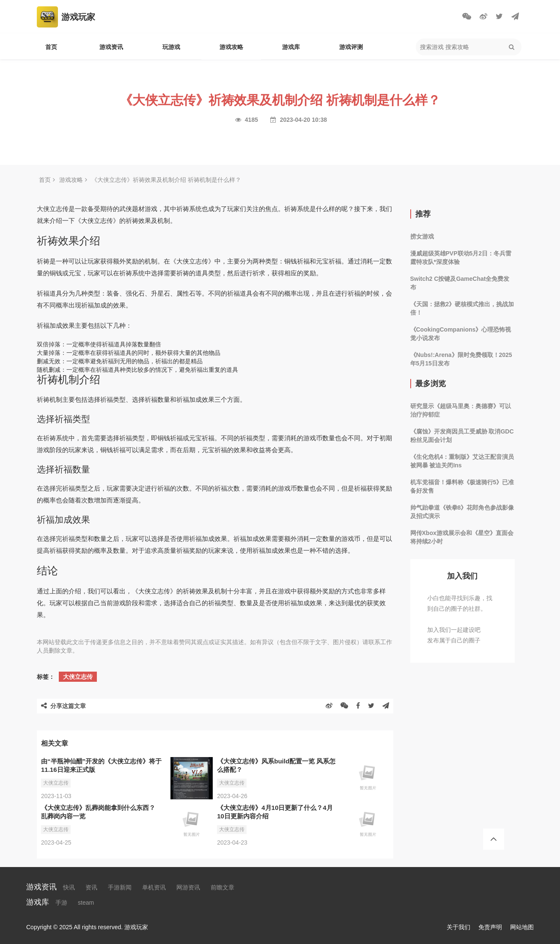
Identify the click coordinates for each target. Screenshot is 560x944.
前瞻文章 (222, 887)
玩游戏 (171, 47)
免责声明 (490, 927)
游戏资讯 (111, 47)
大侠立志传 (78, 677)
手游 (61, 903)
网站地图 (522, 927)
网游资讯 (188, 887)
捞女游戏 (422, 236)
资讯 (91, 887)
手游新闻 (120, 887)
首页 (51, 47)
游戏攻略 (231, 47)
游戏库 (291, 47)
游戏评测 (351, 47)
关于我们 (458, 927)
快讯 (69, 887)
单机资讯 (154, 887)
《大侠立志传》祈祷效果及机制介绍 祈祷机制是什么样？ (166, 180)
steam (86, 903)
